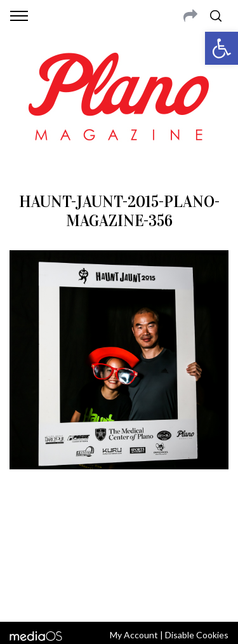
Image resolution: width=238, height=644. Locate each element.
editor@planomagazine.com (119, 561)
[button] (221, 48)
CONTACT (62, 530)
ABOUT (24, 530)
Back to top (119, 595)
